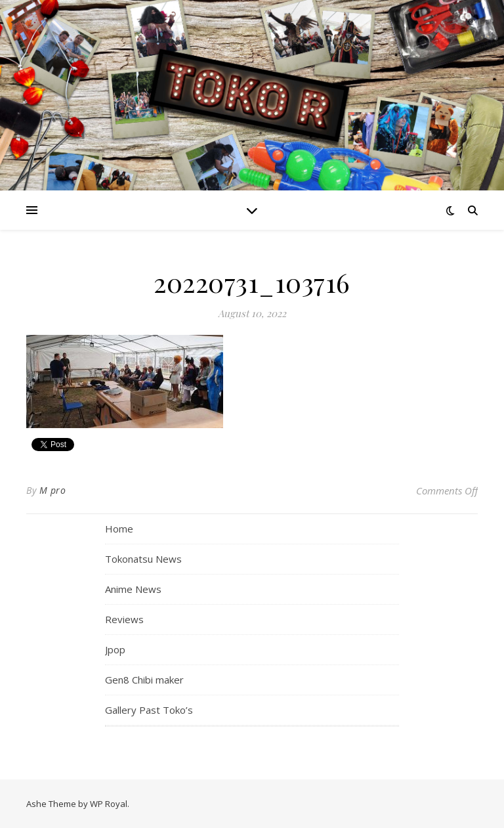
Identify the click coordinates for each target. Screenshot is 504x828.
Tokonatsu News (143, 559)
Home (119, 529)
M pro (53, 490)
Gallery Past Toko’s (149, 710)
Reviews (124, 619)
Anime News (133, 589)
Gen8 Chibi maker (144, 680)
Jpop (115, 649)
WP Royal (109, 804)
